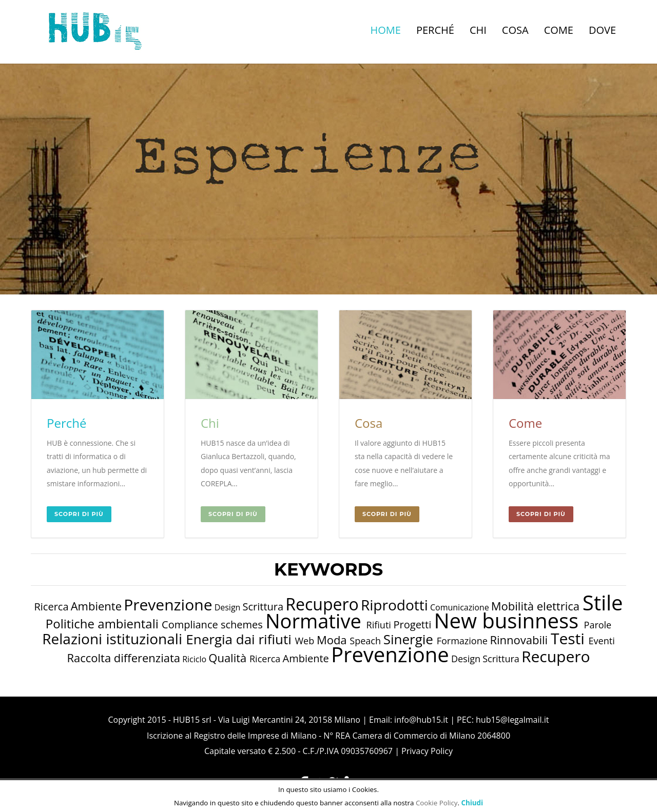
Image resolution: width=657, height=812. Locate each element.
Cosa (515, 30)
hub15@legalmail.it (512, 720)
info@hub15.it (421, 720)
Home (386, 30)
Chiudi (472, 803)
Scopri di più (79, 514)
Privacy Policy (427, 751)
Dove (602, 30)
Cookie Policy (437, 803)
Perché (435, 30)
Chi (478, 30)
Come (559, 30)
